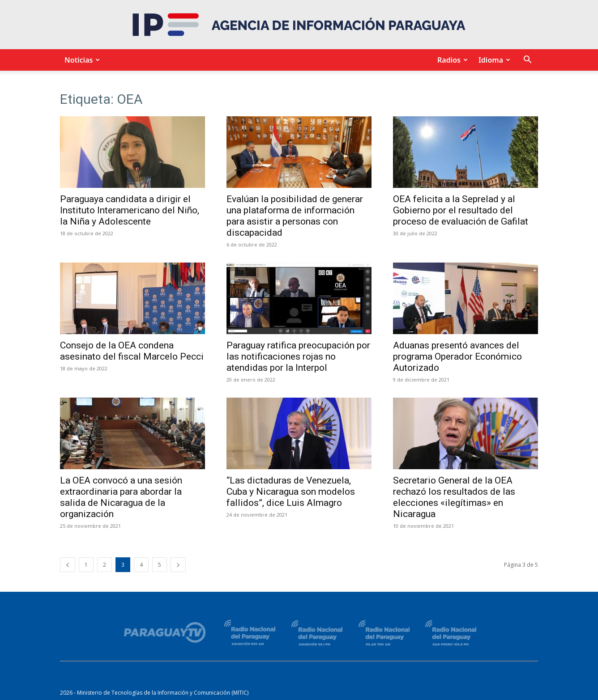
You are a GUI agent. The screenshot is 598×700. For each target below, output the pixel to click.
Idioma (493, 60)
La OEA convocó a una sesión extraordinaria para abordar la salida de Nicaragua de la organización (121, 497)
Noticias (81, 60)
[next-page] (178, 565)
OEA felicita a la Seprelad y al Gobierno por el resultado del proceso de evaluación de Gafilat (461, 210)
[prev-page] (68, 565)
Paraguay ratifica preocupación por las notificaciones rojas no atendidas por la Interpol (298, 356)
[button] (527, 61)
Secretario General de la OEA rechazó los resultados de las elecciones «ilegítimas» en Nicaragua (454, 497)
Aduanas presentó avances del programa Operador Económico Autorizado (457, 356)
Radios (451, 60)
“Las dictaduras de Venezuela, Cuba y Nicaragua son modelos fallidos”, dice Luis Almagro (291, 492)
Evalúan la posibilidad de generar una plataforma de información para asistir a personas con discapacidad (295, 216)
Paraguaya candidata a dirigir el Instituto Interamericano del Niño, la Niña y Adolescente (130, 210)
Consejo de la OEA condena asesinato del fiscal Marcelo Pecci (132, 351)
